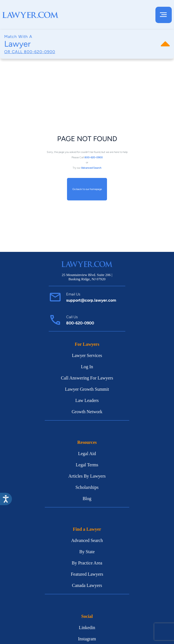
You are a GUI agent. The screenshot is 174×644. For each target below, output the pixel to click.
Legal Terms (87, 465)
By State (87, 552)
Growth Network (87, 412)
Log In (87, 367)
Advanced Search (87, 540)
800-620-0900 (40, 52)
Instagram (87, 639)
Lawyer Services (87, 355)
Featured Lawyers (87, 574)
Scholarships (87, 487)
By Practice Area (87, 563)
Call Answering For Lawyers (87, 378)
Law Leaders (87, 400)
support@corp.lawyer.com (91, 300)
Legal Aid (87, 454)
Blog (87, 499)
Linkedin (87, 628)
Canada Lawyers (87, 585)
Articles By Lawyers (87, 476)
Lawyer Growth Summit (87, 389)
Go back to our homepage (87, 189)
